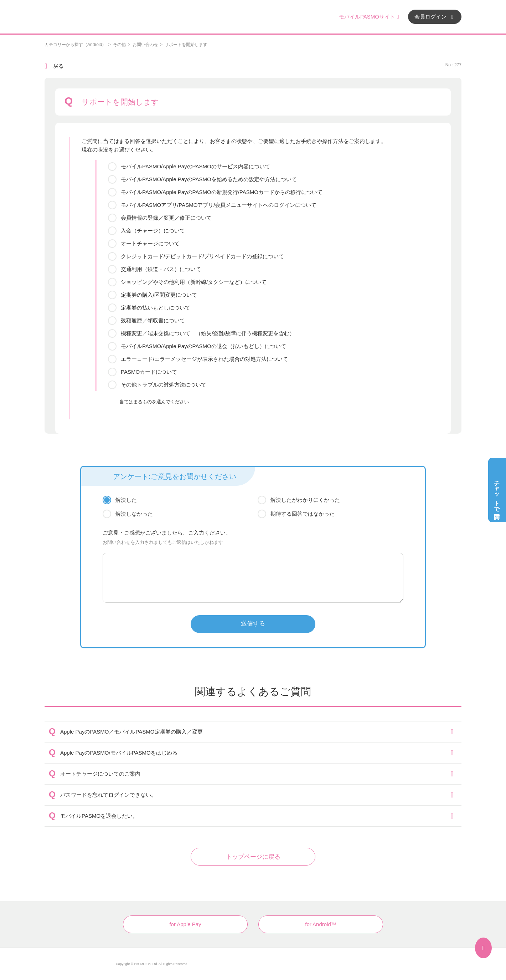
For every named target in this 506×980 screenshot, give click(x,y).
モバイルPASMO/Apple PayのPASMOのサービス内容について (195, 166)
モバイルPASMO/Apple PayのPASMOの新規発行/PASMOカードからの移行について (222, 192)
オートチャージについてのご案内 (100, 774)
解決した (126, 500)
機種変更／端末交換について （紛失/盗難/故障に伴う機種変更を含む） (208, 333)
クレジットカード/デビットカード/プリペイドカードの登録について (202, 256)
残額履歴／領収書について (153, 320)
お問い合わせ (145, 45)
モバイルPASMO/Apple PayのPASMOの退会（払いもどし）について (203, 346)
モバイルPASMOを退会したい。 (99, 816)
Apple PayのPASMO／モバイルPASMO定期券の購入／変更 (131, 732)
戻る (58, 66)
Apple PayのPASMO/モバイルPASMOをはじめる (119, 753)
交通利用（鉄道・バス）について (161, 269)
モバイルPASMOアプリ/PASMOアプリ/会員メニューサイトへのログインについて (219, 205)
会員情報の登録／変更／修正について (166, 218)
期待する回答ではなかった (303, 514)
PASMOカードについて (149, 372)
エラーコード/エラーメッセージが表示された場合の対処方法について (204, 359)
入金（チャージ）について (153, 231)
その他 (119, 45)
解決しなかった (134, 514)
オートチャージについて (150, 243)
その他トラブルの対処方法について (164, 385)
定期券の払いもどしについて (156, 308)
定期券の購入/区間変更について (159, 295)
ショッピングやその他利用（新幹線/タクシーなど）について (194, 282)
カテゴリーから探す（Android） (75, 45)
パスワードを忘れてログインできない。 (108, 795)
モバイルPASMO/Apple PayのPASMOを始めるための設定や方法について (209, 179)
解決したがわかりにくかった (305, 500)
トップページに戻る (253, 857)
